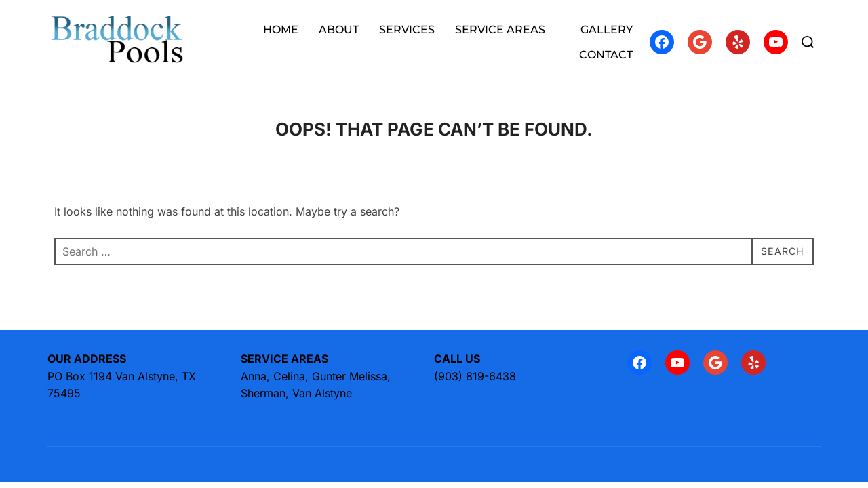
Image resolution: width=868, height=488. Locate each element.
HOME (281, 29)
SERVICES (407, 29)
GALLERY (607, 29)
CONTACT (606, 55)
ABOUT (339, 29)
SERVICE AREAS (508, 29)
